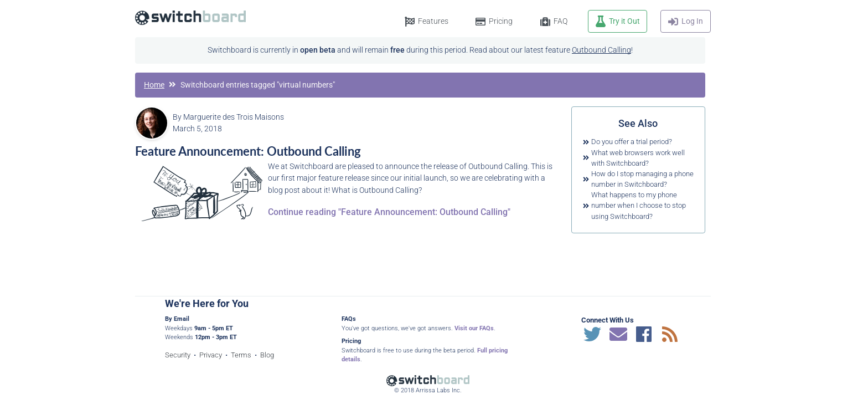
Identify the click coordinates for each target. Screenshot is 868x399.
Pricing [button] (501, 21)
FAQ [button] (560, 21)
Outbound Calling (601, 50)
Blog (267, 355)
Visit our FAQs (474, 328)
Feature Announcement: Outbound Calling (248, 151)
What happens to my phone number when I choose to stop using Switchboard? (639, 205)
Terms (241, 355)
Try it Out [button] (624, 21)
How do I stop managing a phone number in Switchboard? (642, 179)
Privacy (211, 355)
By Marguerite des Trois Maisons (228, 117)
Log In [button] (692, 21)
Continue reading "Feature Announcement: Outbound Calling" (389, 212)
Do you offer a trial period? (632, 142)
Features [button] (433, 21)
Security (178, 355)
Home (154, 85)
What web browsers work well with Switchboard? (638, 158)
